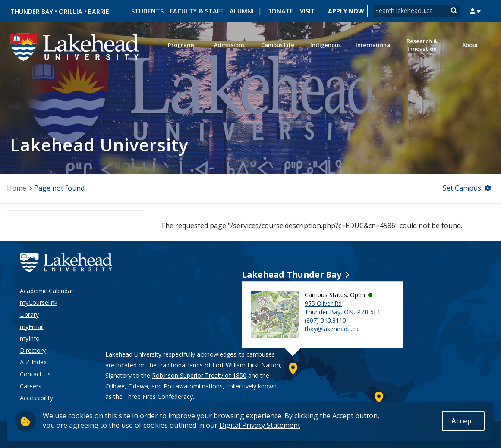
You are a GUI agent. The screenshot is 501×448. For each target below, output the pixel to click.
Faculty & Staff (197, 11)
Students (147, 11)
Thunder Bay (32, 11)
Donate (280, 11)
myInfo (30, 338)
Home (17, 188)
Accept (463, 421)
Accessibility (36, 398)
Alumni (242, 11)
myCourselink (39, 302)
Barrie (99, 11)
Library (29, 315)
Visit (307, 11)
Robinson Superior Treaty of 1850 (199, 375)
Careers (31, 386)
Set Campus (462, 188)
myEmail (32, 327)
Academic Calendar (47, 291)
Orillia (71, 11)
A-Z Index (33, 362)
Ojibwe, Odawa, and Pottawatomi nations (164, 386)
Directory (33, 350)
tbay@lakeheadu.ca (332, 329)
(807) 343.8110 (325, 320)
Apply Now (346, 11)
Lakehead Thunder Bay (292, 274)
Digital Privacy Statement (260, 425)
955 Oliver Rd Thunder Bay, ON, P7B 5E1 (343, 308)
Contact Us (35, 374)
